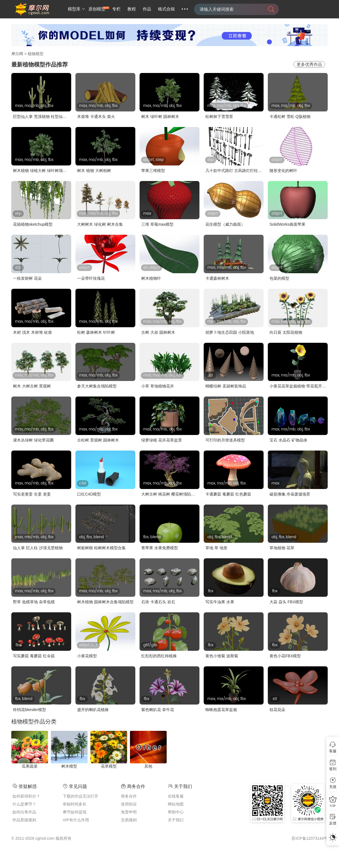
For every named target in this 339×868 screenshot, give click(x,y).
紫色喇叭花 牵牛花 (158, 710)
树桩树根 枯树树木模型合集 (101, 548)
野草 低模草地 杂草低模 (34, 602)
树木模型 (69, 766)
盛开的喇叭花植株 (93, 710)
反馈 (333, 823)
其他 (148, 766)
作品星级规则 (24, 820)
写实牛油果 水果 (220, 602)
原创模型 (97, 9)
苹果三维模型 (153, 171)
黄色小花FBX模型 (285, 656)
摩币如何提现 (75, 812)
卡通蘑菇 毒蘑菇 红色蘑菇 (228, 494)
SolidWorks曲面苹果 (287, 224)
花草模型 (109, 766)
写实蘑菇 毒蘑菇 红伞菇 (34, 656)
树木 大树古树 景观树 (32, 386)
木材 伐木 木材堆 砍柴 (32, 332)
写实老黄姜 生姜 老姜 (32, 494)
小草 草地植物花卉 (158, 386)
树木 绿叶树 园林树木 (160, 117)
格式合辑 (166, 9)
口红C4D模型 (89, 494)
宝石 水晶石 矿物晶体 (288, 440)
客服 (333, 751)
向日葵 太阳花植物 (286, 332)
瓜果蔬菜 (30, 766)
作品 (147, 9)
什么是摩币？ (24, 804)
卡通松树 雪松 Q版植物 (290, 117)
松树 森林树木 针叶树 (96, 332)
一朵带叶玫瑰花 (91, 278)
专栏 (116, 9)
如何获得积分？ (26, 796)
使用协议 (129, 804)
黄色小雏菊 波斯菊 (222, 656)
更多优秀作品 (309, 64)
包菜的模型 (279, 278)
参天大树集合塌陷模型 (97, 386)
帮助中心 (176, 812)
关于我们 (176, 820)
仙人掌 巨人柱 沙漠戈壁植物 (38, 548)
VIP (333, 806)
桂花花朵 (277, 710)
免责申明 (129, 812)
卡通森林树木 (217, 278)
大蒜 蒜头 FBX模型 (286, 602)
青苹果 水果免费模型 (160, 548)
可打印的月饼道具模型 (225, 440)
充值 (333, 787)
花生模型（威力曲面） (225, 224)
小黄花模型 (87, 656)
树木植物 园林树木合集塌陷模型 (105, 602)
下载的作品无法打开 (81, 796)
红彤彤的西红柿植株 (159, 656)
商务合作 (129, 796)
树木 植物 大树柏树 (94, 171)
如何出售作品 (24, 812)
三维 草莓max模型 (157, 224)
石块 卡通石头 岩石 (158, 602)
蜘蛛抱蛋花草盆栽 (221, 710)
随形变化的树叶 (283, 171)
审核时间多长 (75, 804)
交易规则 (129, 820)
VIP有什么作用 (76, 820)
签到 (333, 769)
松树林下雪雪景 (219, 117)
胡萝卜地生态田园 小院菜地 (230, 332)
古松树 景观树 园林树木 (98, 440)
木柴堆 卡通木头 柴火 (96, 117)
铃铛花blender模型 (30, 710)
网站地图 (176, 804)
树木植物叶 (151, 278)
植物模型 (36, 54)
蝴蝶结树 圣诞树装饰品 (226, 386)
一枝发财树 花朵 (27, 278)
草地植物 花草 (282, 548)
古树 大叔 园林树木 (158, 332)
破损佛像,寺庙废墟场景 (290, 494)
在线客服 (176, 796)
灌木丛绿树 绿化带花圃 (33, 440)
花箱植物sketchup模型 (33, 224)
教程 (132, 9)
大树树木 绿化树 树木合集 (100, 224)
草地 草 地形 (216, 548)
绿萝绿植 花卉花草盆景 (162, 440)
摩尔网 (17, 54)
